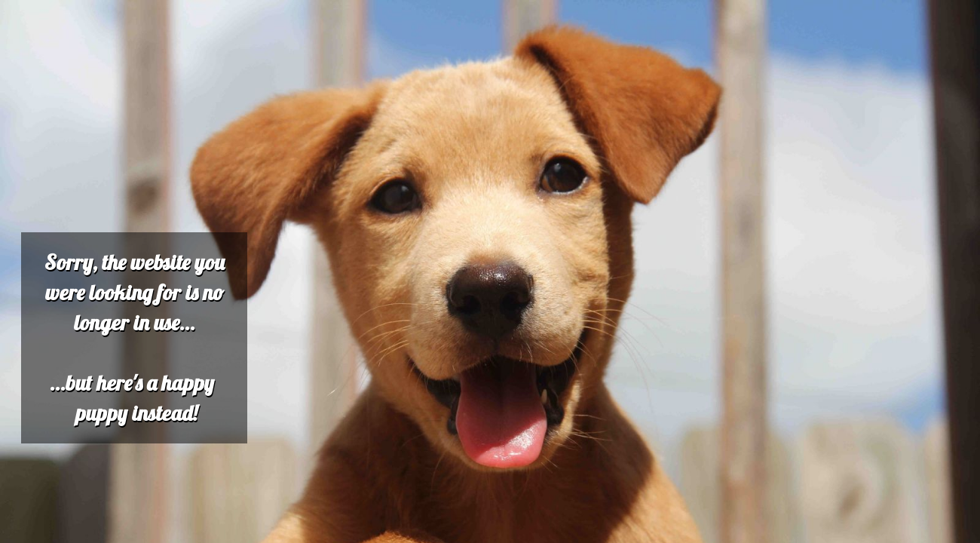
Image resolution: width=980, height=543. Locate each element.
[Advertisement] (458, 112)
